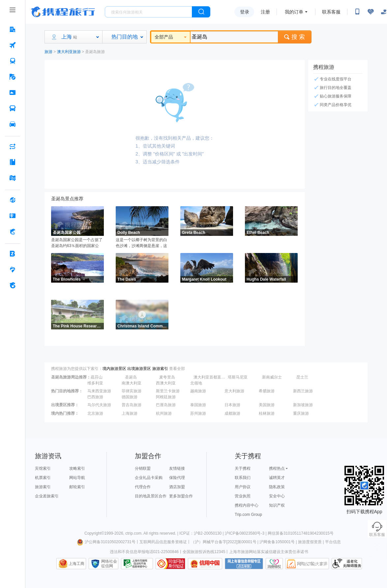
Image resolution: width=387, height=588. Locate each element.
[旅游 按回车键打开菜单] (13, 77)
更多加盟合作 (181, 496)
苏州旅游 (198, 413)
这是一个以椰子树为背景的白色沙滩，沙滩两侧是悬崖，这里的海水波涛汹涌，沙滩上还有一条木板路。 (141, 243)
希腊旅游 (267, 391)
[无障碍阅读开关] (371, 12)
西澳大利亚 (166, 383)
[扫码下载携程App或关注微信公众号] (357, 12)
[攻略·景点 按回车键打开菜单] (13, 162)
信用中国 (205, 564)
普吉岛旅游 (132, 405)
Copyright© (94, 533)
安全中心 (277, 496)
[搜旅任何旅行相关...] (149, 12)
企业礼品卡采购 (149, 478)
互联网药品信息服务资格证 (163, 542)
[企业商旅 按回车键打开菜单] (13, 254)
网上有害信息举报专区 (244, 564)
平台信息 (333, 542)
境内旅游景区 (114, 369)
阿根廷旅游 (166, 397)
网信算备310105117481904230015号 (301, 533)
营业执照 (243, 496)
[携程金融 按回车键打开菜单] (13, 232)
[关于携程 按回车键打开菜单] (13, 285)
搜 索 (295, 37)
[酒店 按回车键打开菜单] (13, 29)
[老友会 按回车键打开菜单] (13, 269)
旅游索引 (160, 369)
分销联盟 (143, 468)
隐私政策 (277, 487)
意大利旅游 (234, 391)
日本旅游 (232, 405)
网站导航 (77, 478)
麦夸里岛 (167, 377)
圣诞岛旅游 (95, 52)
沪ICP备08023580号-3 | (246, 533)
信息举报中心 (137, 564)
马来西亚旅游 (99, 391)
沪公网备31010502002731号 (106, 542)
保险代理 (177, 478)
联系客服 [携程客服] (331, 12)
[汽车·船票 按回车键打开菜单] (13, 108)
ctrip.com (133, 533)
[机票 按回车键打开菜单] (13, 45)
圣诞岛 (131, 377)
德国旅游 (130, 397)
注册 (265, 12)
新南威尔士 (272, 377)
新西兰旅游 (303, 391)
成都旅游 (232, 413)
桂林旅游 (267, 413)
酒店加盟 (177, 487)
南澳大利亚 (132, 383)
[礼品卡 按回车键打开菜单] (13, 216)
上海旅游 (130, 413)
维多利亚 (95, 383)
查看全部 (177, 369)
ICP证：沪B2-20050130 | (202, 533)
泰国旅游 (198, 405)
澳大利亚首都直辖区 (210, 377)
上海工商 (76, 564)
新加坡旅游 (303, 405)
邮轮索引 (77, 487)
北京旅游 (95, 413)
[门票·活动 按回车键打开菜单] (13, 93)
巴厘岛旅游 (166, 405)
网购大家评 (307, 564)
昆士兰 (302, 377)
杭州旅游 (164, 413)
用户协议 (243, 487)
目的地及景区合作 (151, 496)
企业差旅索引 (47, 496)
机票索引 (43, 478)
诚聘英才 (277, 478)
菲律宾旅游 (132, 391)
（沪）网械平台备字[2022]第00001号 (224, 542)
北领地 (196, 383)
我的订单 (294, 12)
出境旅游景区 (139, 369)
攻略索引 (77, 468)
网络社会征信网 (109, 564)
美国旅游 (267, 405)
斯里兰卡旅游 (168, 391)
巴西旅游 (95, 397)
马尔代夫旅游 (99, 405)
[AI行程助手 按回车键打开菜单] (13, 146)
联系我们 (243, 478)
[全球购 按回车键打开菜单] (13, 200)
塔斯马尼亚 (238, 377)
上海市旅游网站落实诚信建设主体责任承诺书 (269, 552)
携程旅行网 (63, 12)
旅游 (48, 52)
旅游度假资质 (310, 542)
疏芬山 (97, 377)
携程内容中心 (247, 505)
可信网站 (170, 564)
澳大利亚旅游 (69, 52)
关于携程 (243, 468)
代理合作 (143, 487)
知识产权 (277, 505)
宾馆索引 (43, 468)
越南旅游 (198, 391)
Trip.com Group (248, 515)
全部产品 (171, 37)
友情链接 (177, 468)
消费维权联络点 (274, 564)
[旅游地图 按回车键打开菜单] (13, 178)
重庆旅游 (301, 413)
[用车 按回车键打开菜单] (13, 124)
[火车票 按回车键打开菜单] (13, 61)
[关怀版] (384, 12)
